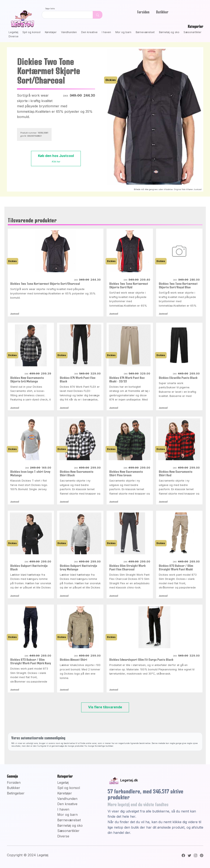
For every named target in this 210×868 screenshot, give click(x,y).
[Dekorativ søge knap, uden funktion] (98, 15)
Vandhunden (69, 32)
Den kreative (89, 32)
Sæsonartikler (192, 32)
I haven (106, 32)
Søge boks (50, 8)
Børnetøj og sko (169, 32)
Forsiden (143, 12)
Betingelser (16, 793)
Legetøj (13, 32)
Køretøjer (51, 32)
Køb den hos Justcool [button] (56, 158)
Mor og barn (123, 32)
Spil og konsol (31, 32)
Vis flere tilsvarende (105, 707)
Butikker (162, 12)
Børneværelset (145, 32)
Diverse (14, 36)
